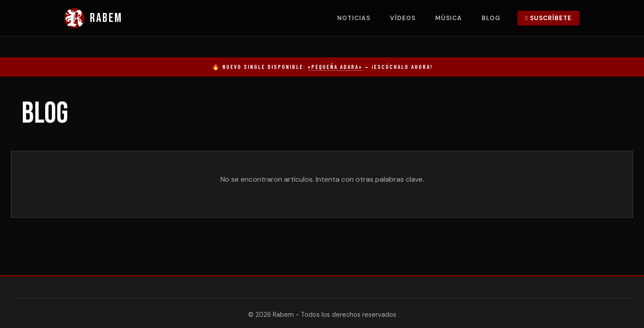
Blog (491, 18)
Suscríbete (549, 18)
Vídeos (403, 18)
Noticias (354, 18)
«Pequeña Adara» (335, 67)
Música (449, 18)
